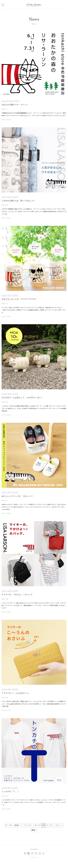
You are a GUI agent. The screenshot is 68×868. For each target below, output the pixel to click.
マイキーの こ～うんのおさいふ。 (16, 693)
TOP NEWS (16, 101)
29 (40, 825)
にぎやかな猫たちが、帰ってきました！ (19, 201)
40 (57, 825)
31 (47, 825)
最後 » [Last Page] (34, 830)
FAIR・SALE (5, 101)
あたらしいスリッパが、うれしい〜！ (18, 496)
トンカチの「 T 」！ (10, 792)
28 (36, 825)
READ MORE (6, 120)
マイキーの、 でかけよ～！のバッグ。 (18, 595)
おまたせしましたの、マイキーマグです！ (20, 299)
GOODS (4, 197)
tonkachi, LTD (34, 857)
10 (26, 825)
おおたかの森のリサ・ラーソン (15, 105)
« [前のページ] (20, 825)
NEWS (10, 101)
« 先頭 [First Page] (16, 825)
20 (29, 825)
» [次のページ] (63, 825)
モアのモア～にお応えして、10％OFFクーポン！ (22, 398)
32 (51, 825)
